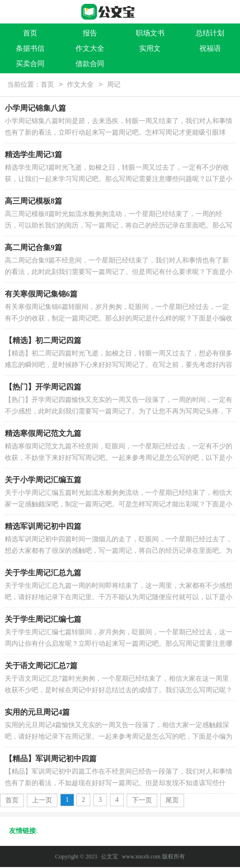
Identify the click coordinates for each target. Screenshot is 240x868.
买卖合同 (30, 64)
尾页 (172, 801)
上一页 (42, 801)
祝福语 (210, 48)
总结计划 (210, 33)
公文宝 (109, 857)
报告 (90, 33)
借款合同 (90, 64)
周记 (114, 86)
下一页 (142, 801)
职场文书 (150, 33)
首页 (30, 33)
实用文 (150, 48)
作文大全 (90, 48)
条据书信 (30, 48)
